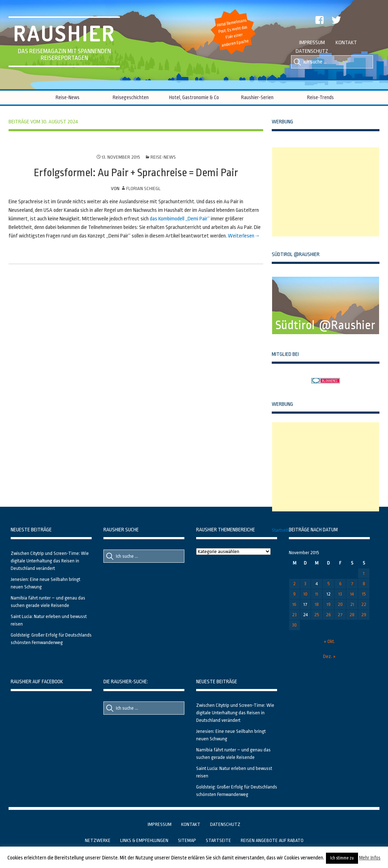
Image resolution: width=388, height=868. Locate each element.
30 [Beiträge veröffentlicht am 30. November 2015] (294, 625)
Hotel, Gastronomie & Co (194, 97)
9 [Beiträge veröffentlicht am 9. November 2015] (294, 594)
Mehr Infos (370, 858)
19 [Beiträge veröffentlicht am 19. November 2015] (329, 604)
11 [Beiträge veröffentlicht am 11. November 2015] (317, 594)
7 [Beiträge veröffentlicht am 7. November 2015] (352, 584)
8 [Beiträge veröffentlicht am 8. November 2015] (364, 584)
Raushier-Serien (257, 97)
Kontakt (346, 43)
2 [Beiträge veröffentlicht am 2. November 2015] (294, 584)
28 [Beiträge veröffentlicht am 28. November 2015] (352, 615)
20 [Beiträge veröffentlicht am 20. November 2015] (340, 604)
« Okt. (329, 641)
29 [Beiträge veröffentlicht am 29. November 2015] (364, 615)
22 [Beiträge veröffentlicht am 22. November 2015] (364, 604)
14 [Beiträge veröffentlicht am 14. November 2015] (352, 594)
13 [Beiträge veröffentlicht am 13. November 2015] (340, 594)
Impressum (312, 43)
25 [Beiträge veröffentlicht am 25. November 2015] (317, 615)
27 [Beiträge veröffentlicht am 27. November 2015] (340, 615)
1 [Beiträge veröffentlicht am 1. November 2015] (364, 573)
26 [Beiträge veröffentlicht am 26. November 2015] (328, 615)
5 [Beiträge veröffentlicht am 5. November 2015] (329, 584)
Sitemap (187, 840)
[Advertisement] (326, 192)
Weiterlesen (241, 236)
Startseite (281, 530)
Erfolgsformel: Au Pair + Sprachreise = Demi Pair (136, 173)
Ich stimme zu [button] (342, 858)
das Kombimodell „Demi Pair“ (180, 219)
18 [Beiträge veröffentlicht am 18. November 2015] (317, 604)
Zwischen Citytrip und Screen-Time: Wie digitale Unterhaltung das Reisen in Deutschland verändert (50, 561)
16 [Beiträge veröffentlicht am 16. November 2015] (294, 604)
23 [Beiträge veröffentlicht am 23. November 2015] (294, 615)
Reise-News (68, 97)
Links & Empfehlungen (144, 840)
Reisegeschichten (131, 97)
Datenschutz (312, 51)
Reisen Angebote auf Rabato (272, 840)
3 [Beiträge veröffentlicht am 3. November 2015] (305, 584)
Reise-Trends (320, 97)
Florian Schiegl (143, 188)
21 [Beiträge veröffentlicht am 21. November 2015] (352, 604)
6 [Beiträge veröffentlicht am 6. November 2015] (340, 584)
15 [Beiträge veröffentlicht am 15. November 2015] (364, 594)
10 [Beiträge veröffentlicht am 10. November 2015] (305, 594)
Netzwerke (98, 840)
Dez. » (329, 656)
